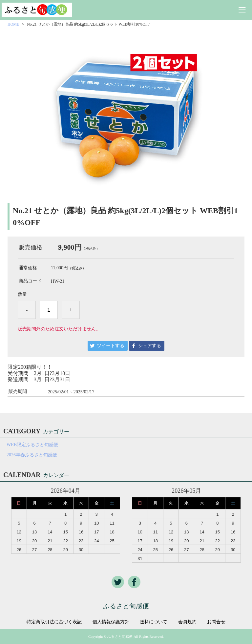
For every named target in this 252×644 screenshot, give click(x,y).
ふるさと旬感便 (126, 606)
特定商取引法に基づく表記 (54, 622)
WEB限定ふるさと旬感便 (32, 445)
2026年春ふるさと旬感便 (32, 455)
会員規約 (187, 622)
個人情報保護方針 (111, 622)
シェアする (150, 346)
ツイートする (111, 346)
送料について (154, 622)
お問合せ (216, 622)
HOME (13, 24)
